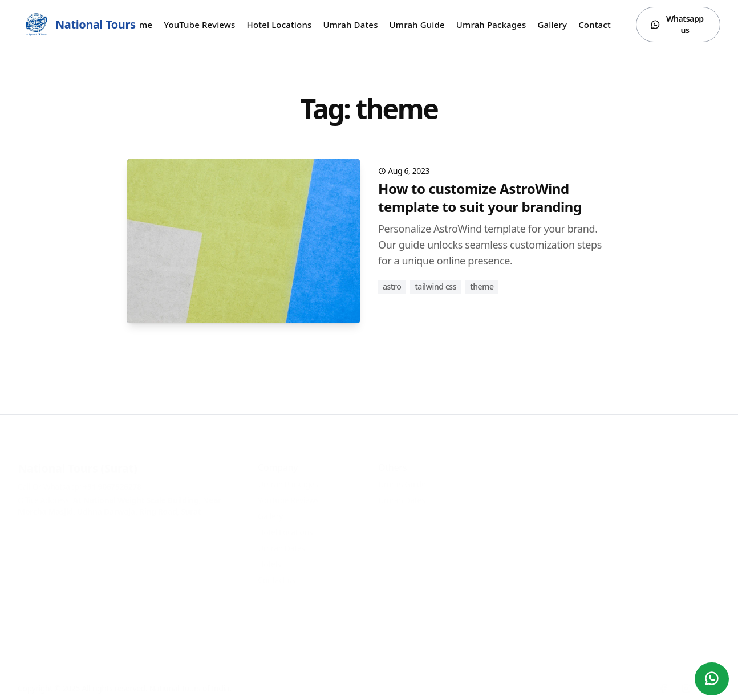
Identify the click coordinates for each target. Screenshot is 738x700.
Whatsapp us (677, 24)
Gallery (553, 25)
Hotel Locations (279, 25)
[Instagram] (686, 678)
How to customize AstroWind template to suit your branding (480, 198)
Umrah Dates (350, 25)
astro (392, 286)
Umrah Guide (417, 25)
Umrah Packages (491, 25)
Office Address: (119, 496)
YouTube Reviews (199, 25)
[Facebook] (663, 678)
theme (482, 286)
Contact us (601, 25)
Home (140, 25)
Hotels (269, 554)
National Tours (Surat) (77, 458)
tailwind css (435, 286)
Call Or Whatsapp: (80, 476)
